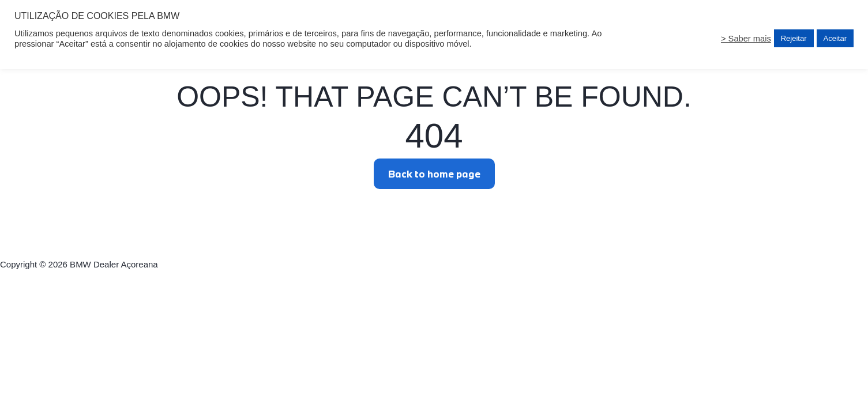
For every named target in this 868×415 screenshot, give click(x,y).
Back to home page (434, 174)
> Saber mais (746, 39)
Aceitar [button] (835, 38)
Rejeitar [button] (794, 38)
